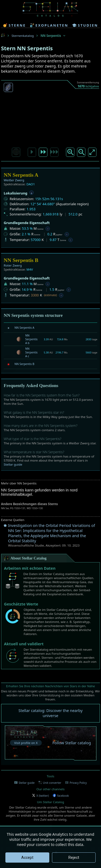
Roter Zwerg (13, 265)
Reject (74, 858)
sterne (14, 25)
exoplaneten (49, 25)
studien (85, 25)
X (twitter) (40, 796)
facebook (61, 796)
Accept (27, 858)
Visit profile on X (26, 743)
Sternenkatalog (23, 36)
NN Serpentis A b (32, 339)
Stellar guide (13, 464)
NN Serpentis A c (32, 352)
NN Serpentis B (25, 364)
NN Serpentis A (25, 328)
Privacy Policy (76, 783)
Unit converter (50, 783)
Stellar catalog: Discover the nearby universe (51, 713)
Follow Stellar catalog (72, 743)
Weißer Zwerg (14, 180)
